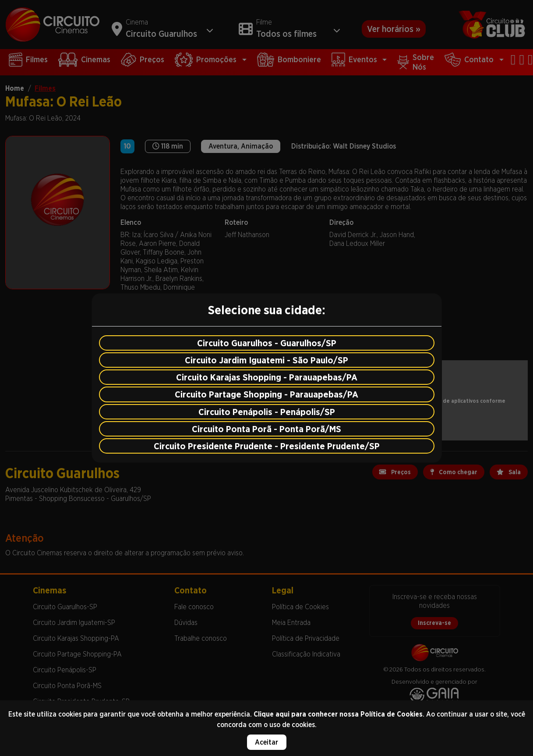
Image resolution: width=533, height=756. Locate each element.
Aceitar (266, 742)
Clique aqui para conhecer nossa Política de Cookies (338, 714)
